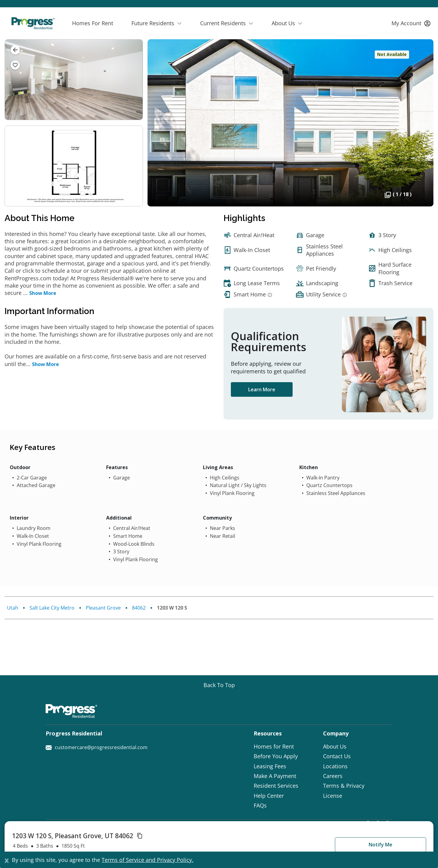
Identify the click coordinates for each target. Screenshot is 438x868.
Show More (43, 293)
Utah (13, 608)
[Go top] (219, 685)
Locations (335, 766)
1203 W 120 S (172, 608)
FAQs (260, 805)
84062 (139, 608)
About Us (335, 746)
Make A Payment (275, 776)
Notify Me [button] (381, 845)
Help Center (269, 796)
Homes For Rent (93, 23)
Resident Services (276, 786)
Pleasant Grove (103, 608)
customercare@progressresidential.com (97, 747)
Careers (333, 776)
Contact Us (337, 756)
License (333, 796)
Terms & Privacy (344, 786)
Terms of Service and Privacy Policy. (148, 860)
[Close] (7, 860)
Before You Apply (276, 756)
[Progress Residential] (33, 23)
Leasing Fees (270, 766)
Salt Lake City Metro (52, 608)
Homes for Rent (274, 746)
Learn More (262, 389)
